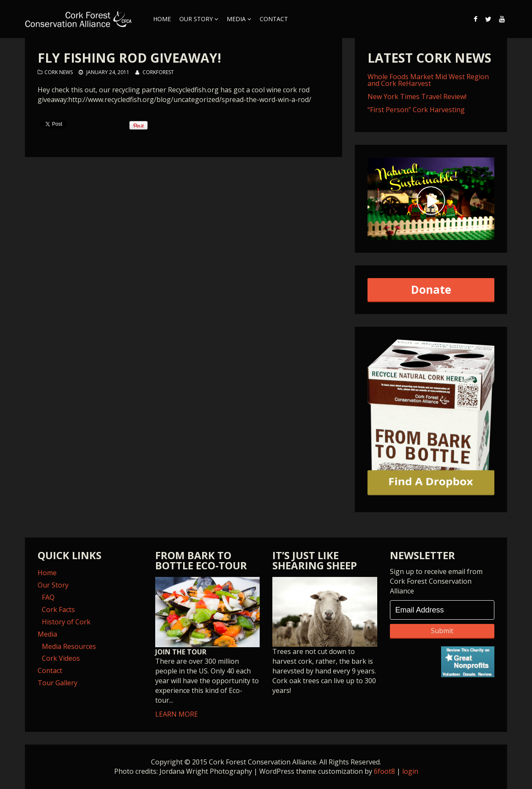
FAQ (48, 597)
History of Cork (66, 622)
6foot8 (384, 771)
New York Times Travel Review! (417, 97)
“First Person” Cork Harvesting (416, 110)
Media (236, 19)
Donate (431, 290)
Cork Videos (61, 658)
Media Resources (69, 646)
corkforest (158, 72)
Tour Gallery (58, 683)
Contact (274, 19)
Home (162, 19)
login (410, 771)
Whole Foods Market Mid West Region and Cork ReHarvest (428, 80)
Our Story (196, 19)
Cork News (59, 72)
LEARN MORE (208, 648)
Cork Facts (58, 610)
